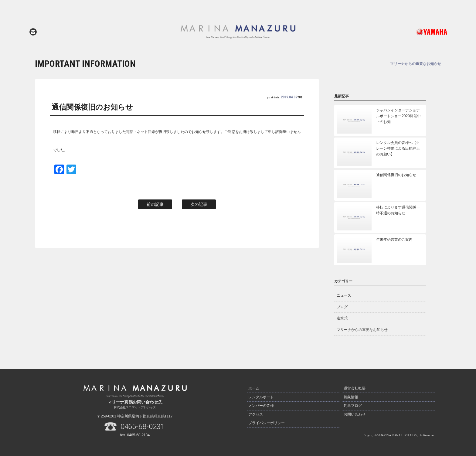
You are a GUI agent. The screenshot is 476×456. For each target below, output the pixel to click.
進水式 (342, 318)
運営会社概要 (355, 388)
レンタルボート (261, 397)
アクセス (256, 414)
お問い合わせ (33, 32)
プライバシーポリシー (267, 422)
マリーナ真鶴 (238, 32)
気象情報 (351, 397)
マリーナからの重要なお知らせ (362, 330)
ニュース (344, 295)
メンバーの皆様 (261, 405)
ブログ (342, 307)
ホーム (254, 388)
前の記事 (155, 204)
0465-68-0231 (143, 427)
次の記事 (199, 204)
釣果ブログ (353, 405)
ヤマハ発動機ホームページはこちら (406, 32)
